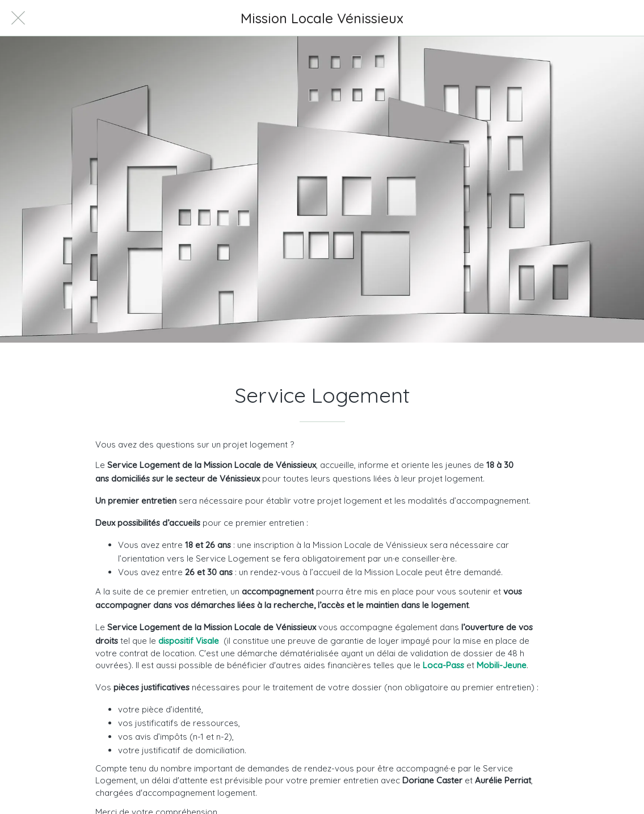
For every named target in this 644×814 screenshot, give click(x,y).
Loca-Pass (443, 665)
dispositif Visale (189, 641)
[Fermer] (18, 18)
